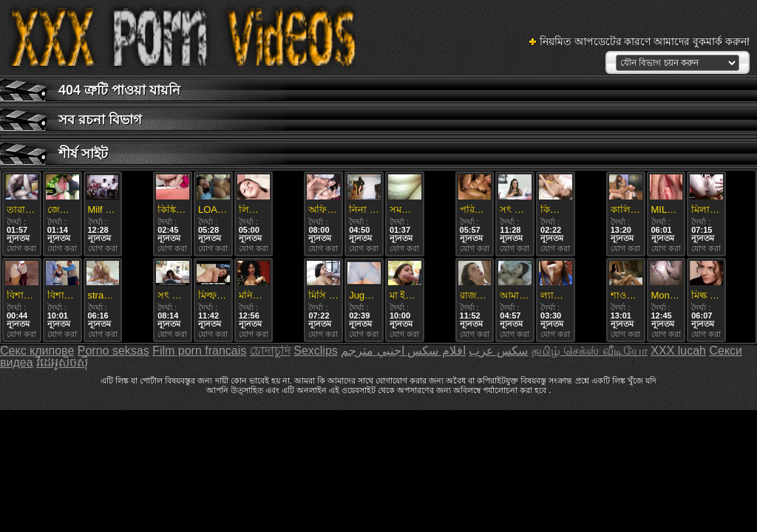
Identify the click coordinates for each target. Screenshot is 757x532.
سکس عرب (498, 351)
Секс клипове (37, 351)
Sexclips (316, 351)
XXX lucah (678, 351)
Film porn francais (199, 351)
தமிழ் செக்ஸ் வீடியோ (590, 351)
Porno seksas (113, 351)
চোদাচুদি (270, 351)
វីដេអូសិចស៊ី (62, 362)
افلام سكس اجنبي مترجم (403, 351)
